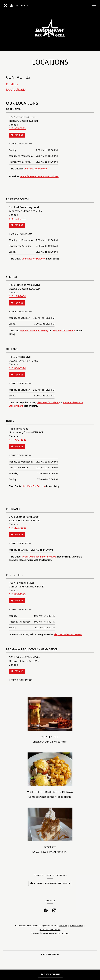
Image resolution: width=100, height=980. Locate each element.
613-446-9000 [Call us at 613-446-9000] (17, 528)
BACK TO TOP (50, 955)
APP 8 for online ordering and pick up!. (39, 176)
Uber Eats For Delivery (33, 486)
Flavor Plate (63, 933)
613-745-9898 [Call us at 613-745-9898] (17, 440)
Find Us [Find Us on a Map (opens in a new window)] (17, 135)
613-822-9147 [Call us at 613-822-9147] (17, 219)
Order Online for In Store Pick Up (39, 557)
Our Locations (19, 6)
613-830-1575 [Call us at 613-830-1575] (17, 594)
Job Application (17, 89)
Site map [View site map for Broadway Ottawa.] (63, 926)
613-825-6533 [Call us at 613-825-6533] (17, 128)
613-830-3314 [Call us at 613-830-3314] (17, 368)
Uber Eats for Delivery (35, 169)
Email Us (12, 84)
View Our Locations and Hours (50, 883)
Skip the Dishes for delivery (68, 634)
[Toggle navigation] (94, 5)
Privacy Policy (76, 926)
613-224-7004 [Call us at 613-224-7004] (17, 296)
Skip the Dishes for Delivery (34, 331)
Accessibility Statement (50, 930)
